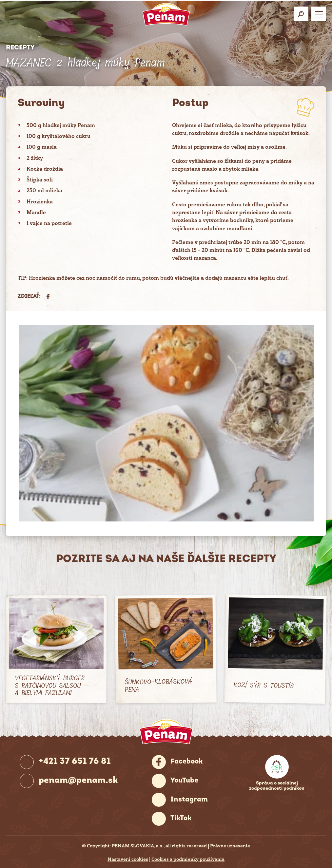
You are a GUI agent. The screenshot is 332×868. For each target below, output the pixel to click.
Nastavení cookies (128, 859)
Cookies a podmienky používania (188, 859)
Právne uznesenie (230, 846)
